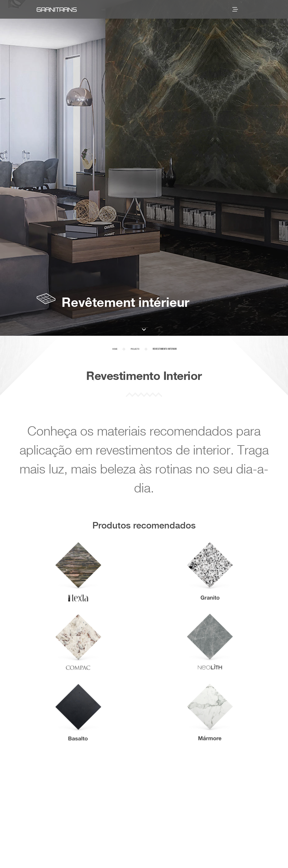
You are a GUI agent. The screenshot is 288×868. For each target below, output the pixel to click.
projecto (135, 349)
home (115, 349)
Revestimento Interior (165, 349)
